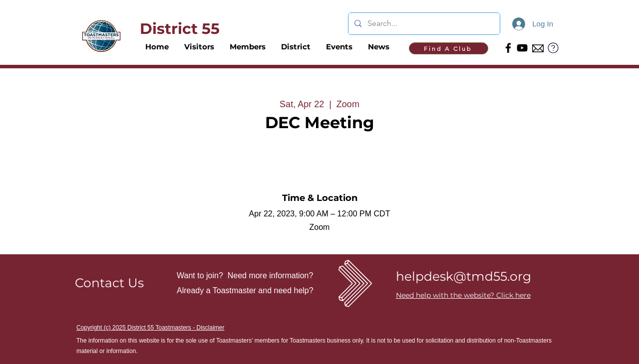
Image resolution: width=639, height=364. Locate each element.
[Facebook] (508, 48)
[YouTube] (522, 48)
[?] (553, 48)
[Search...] (423, 24)
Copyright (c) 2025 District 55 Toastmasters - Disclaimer (151, 328)
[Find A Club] (449, 48)
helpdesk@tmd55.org (464, 276)
